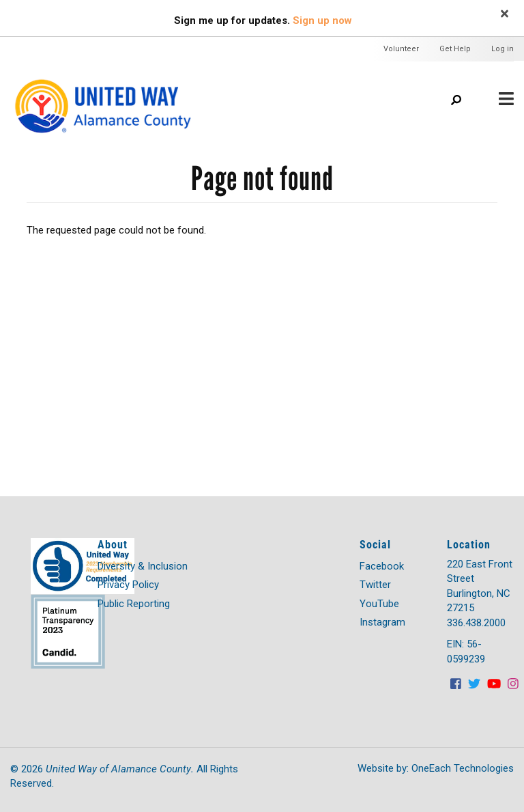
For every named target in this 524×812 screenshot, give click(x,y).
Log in (503, 49)
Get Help (455, 49)
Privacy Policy (128, 585)
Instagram (382, 622)
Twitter (375, 585)
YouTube (379, 604)
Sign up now (322, 20)
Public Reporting (134, 604)
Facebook (382, 566)
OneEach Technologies (463, 768)
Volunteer (401, 49)
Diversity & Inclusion (143, 566)
